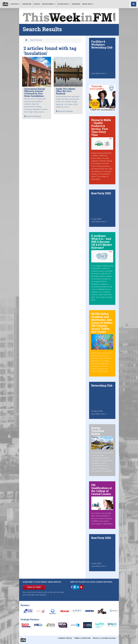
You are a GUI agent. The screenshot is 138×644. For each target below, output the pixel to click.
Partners (76, 4)
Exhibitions (64, 4)
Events (37, 4)
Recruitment (49, 4)
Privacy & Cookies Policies (104, 638)
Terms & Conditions (82, 638)
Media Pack (88, 4)
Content (15, 4)
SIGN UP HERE (34, 587)
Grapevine (27, 4)
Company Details (65, 638)
